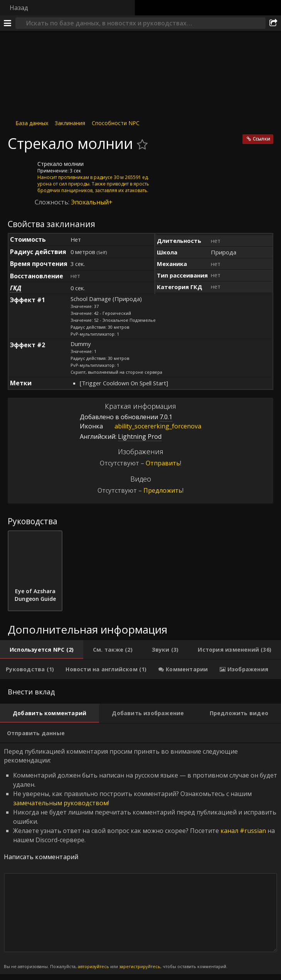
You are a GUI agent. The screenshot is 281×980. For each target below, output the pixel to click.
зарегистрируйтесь (140, 966)
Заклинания (70, 123)
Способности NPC (116, 123)
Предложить (163, 490)
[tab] (42, 650)
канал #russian (243, 831)
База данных (32, 123)
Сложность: (53, 202)
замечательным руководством (61, 803)
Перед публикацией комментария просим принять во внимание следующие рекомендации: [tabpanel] (140, 859)
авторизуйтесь (93, 966)
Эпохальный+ (92, 202)
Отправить (163, 463)
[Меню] (8, 23)
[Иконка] (21, 170)
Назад (19, 8)
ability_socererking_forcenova (152, 426)
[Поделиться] (273, 23)
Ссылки (262, 139)
